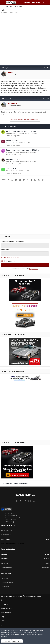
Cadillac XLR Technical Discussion (27, 133)
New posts (5, 578)
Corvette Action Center (13, 518)
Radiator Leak (12, 141)
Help (3, 617)
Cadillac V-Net (10, 514)
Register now (33, 269)
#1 (48, 68)
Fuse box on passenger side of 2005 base (23, 150)
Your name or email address (12, 241)
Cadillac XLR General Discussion (24, 171)
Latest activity (6, 586)
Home (3, 621)
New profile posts (7, 582)
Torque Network (11, 520)
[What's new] (43, 3)
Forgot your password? (10, 257)
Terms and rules (7, 608)
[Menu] (3, 2)
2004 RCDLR (11, 169)
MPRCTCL (9, 161)
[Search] (47, 3)
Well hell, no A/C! (13, 159)
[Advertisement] (25, 40)
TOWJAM (9, 171)
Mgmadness (11, 133)
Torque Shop (10, 522)
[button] (25, 600)
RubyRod (9, 143)
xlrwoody (9, 152)
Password (5, 250)
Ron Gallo (46, 568)
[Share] (44, 68)
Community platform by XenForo (21, 596)
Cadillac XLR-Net (11, 516)
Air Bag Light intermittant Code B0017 (22, 131)
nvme (5, 13)
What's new (6, 573)
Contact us (5, 604)
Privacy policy (6, 613)
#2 (47, 99)
